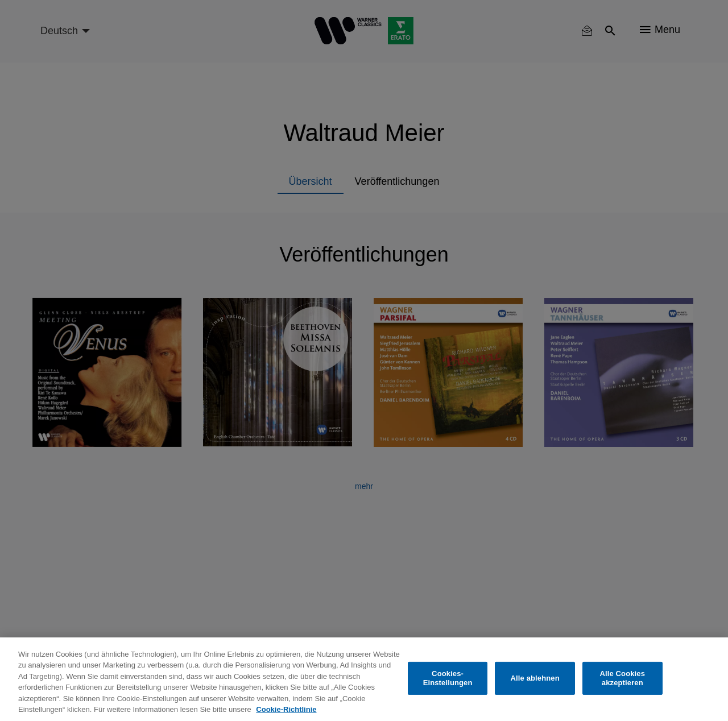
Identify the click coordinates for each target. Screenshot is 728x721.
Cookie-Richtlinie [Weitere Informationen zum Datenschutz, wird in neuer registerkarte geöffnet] (286, 709)
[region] (364, 679)
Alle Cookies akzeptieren (622, 678)
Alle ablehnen (535, 678)
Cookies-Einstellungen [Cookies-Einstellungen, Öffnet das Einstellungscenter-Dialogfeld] (448, 678)
